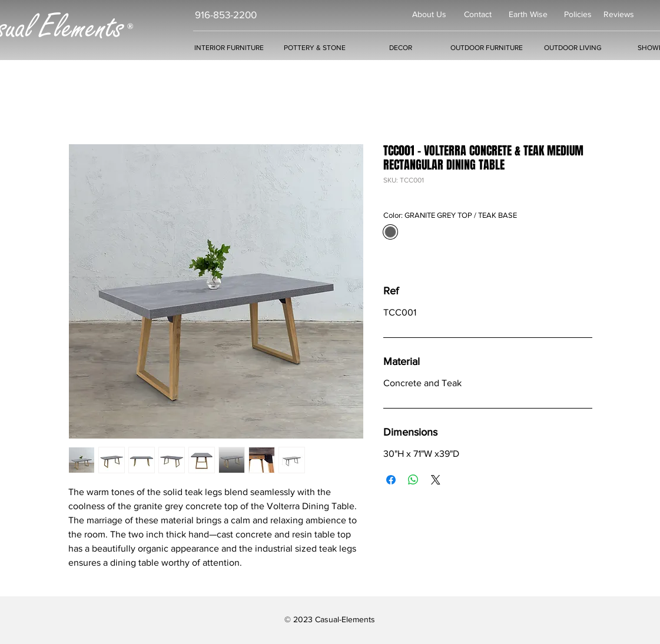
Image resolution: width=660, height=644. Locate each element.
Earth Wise (528, 14)
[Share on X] (436, 480)
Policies (578, 14)
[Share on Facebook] (391, 480)
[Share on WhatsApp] (413, 480)
